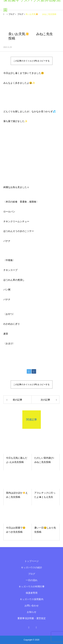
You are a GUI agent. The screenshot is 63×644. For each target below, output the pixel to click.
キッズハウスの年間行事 (32, 587)
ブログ (32, 574)
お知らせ (32, 612)
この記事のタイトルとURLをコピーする (31, 61)
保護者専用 (32, 593)
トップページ (32, 561)
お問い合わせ (32, 606)
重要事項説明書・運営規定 (32, 618)
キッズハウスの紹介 (32, 567)
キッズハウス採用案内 (32, 599)
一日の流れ (32, 580)
